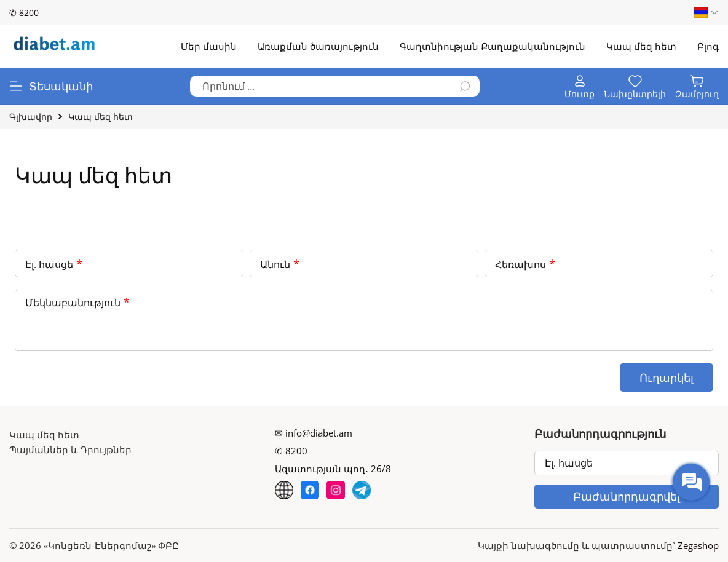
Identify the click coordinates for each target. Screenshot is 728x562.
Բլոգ (708, 46)
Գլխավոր (31, 117)
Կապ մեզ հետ (44, 435)
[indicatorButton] (580, 86)
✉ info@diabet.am (314, 433)
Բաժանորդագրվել (627, 496)
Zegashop (698, 545)
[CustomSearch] (465, 87)
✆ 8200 (24, 13)
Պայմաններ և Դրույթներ (70, 449)
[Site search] (335, 86)
